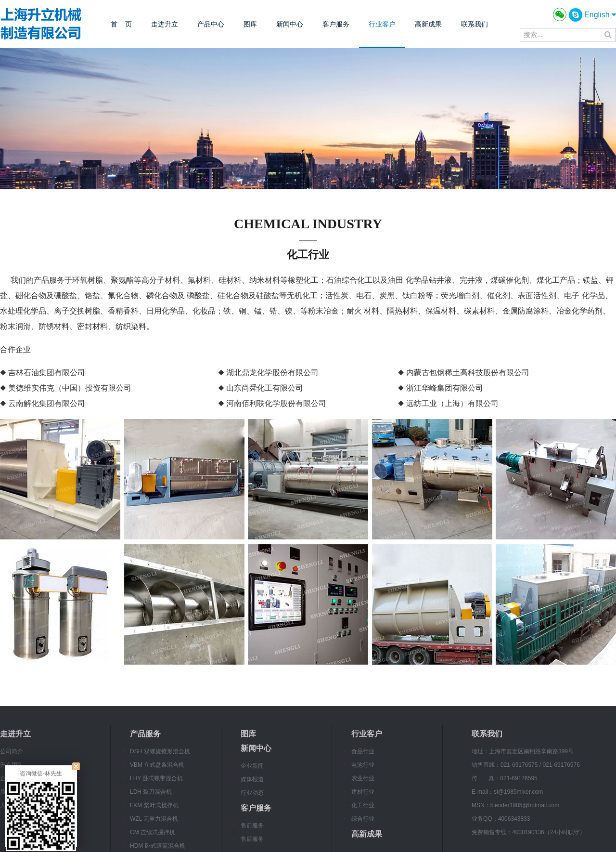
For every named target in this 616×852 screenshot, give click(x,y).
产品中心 (211, 24)
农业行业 (363, 778)
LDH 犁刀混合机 (151, 792)
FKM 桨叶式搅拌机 (154, 805)
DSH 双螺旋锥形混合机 (160, 751)
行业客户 (382, 24)
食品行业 (363, 751)
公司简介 (12, 751)
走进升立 (165, 24)
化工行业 (363, 805)
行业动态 (252, 793)
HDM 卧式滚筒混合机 (158, 846)
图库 (250, 24)
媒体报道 (252, 779)
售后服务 (252, 839)
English (600, 15)
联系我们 (475, 24)
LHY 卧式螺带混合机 (156, 778)
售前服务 (252, 826)
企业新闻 (252, 766)
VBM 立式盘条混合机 (157, 765)
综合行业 (363, 819)
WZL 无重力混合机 (154, 819)
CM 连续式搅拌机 (153, 832)
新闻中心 (290, 24)
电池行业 (363, 765)
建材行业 (363, 792)
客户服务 (336, 24)
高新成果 (428, 24)
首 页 (121, 24)
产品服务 (145, 734)
